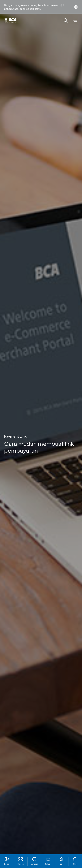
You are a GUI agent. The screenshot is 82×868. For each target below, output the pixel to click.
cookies (24, 9)
